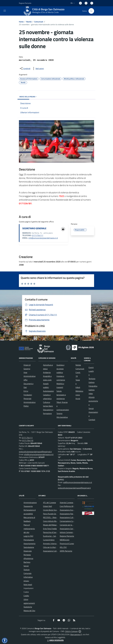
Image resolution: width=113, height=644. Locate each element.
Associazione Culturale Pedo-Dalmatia (58, 551)
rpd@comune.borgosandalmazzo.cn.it (78, 482)
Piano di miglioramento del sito (29, 529)
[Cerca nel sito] (91, 11)
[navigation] (5, 11)
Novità (29, 22)
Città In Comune (71, 631)
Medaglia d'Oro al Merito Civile (45, 12)
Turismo (59, 413)
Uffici (26, 380)
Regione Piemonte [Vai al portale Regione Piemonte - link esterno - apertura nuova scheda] (25, 3)
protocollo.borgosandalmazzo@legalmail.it (35, 452)
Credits (26, 596)
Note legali (28, 584)
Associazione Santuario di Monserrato (74, 529)
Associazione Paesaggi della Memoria (74, 514)
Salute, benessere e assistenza (61, 395)
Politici (26, 406)
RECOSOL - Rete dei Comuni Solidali (57, 517)
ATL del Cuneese (49, 503)
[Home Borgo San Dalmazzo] (45, 11)
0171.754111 (27, 438)
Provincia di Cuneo (67, 543)
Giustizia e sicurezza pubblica (60, 369)
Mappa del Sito (29, 611)
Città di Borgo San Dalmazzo (48, 9)
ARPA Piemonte (66, 551)
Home (21, 22)
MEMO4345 (65, 540)
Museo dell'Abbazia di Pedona (54, 525)
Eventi (91, 367)
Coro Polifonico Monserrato (70, 506)
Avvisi (78, 399)
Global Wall (48, 506)
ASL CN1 (63, 547)
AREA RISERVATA (55, 640)
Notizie (78, 365)
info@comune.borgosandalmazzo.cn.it (43, 238)
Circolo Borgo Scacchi (51, 510)
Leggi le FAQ (28, 536)
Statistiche (28, 607)
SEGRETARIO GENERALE (34, 228)
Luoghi (91, 371)
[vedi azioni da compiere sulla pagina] (38, 68)
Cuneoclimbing (49, 540)
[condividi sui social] (25, 68)
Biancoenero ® (76, 634)
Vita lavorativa (62, 417)
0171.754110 (28, 440)
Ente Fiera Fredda (50, 529)
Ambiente (47, 372)
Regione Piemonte (67, 536)
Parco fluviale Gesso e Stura (54, 514)
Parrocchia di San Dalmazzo (54, 532)
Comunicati (39, 22)
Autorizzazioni (48, 391)
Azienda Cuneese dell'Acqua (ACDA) (74, 503)
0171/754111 (38, 235)
